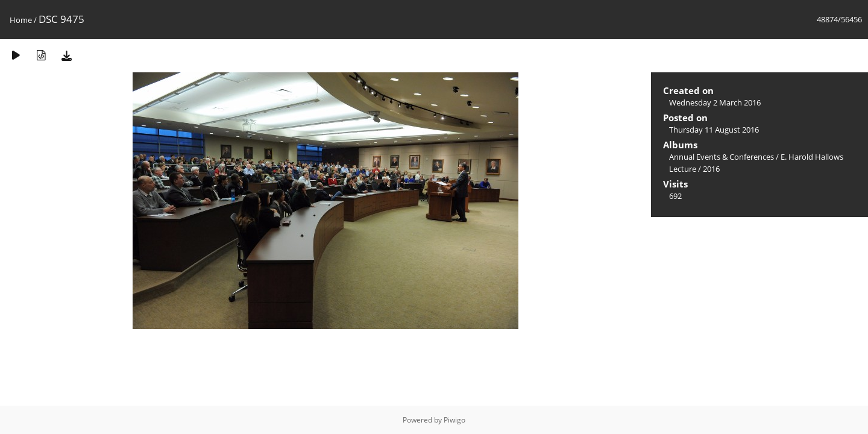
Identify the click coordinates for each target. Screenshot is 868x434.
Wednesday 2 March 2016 (715, 102)
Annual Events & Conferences (722, 157)
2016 (711, 169)
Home (21, 20)
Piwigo (454, 420)
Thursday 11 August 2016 (714, 130)
